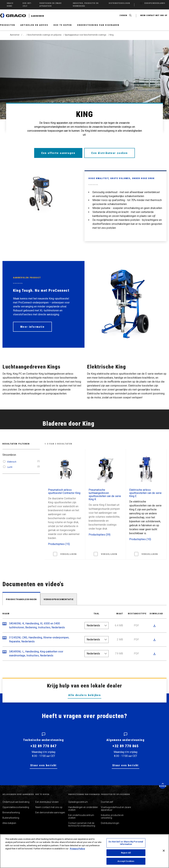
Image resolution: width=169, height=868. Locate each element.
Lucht (10, 467)
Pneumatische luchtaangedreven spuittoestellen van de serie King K (105, 495)
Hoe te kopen (63, 25)
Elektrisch (12, 462)
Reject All (126, 853)
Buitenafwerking (11, 818)
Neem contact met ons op (49, 807)
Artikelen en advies (34, 25)
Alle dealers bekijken (84, 695)
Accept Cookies (126, 861)
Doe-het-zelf (107, 802)
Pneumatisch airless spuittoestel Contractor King (64, 491)
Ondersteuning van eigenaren (98, 25)
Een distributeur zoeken (110, 153)
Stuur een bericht (43, 765)
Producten (8, 25)
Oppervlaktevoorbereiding (16, 807)
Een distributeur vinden (47, 802)
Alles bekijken (9, 823)
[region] (84, 851)
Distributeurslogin (110, 823)
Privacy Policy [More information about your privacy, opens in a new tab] (77, 849)
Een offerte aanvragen (58, 153)
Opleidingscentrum (78, 802)
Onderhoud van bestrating (16, 802)
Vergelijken (69, 554)
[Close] (164, 851)
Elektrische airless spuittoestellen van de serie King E (145, 493)
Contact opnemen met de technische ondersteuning (82, 824)
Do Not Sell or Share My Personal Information (126, 843)
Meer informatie (32, 327)
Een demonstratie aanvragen (50, 813)
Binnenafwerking (11, 813)
